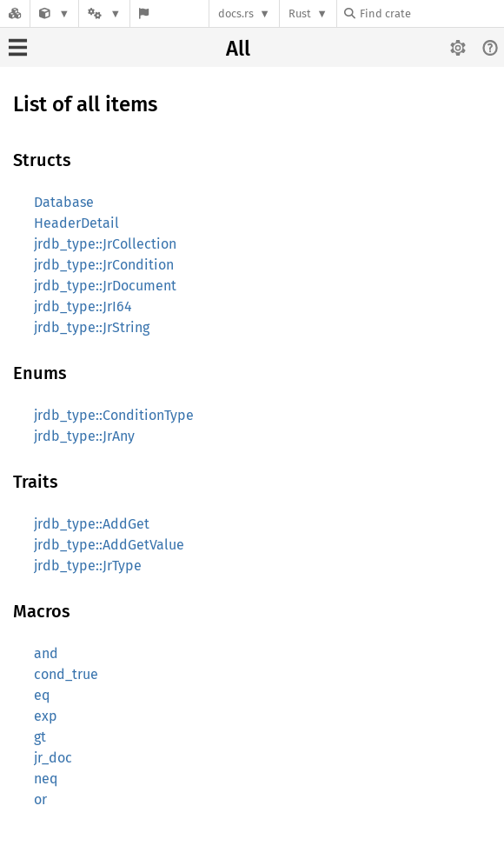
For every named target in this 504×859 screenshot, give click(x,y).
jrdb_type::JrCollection (105, 244)
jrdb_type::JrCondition (104, 265)
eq (42, 695)
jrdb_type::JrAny (84, 436)
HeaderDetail (76, 223)
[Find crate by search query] (431, 13)
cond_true (66, 674)
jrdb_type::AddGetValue (109, 545)
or (40, 799)
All (238, 49)
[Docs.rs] (15, 13)
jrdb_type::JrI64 (83, 306)
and (46, 653)
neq (46, 779)
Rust (300, 13)
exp (46, 716)
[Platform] (104, 13)
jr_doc (53, 758)
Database (64, 202)
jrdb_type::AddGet (92, 524)
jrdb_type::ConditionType (114, 415)
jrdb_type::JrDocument (105, 286)
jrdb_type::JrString (92, 327)
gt (40, 737)
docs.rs (236, 13)
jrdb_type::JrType (88, 566)
